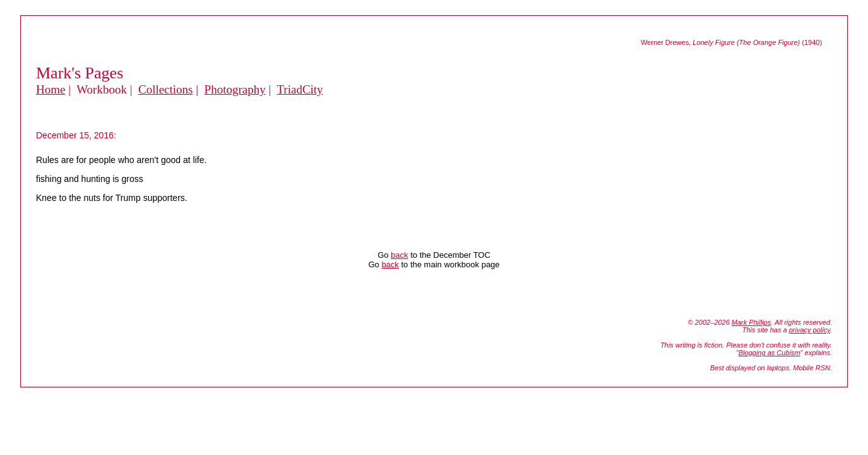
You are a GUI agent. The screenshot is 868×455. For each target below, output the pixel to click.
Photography (235, 89)
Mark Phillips (751, 322)
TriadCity (300, 89)
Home (51, 89)
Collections (166, 89)
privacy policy (810, 330)
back (399, 255)
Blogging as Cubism (770, 353)
